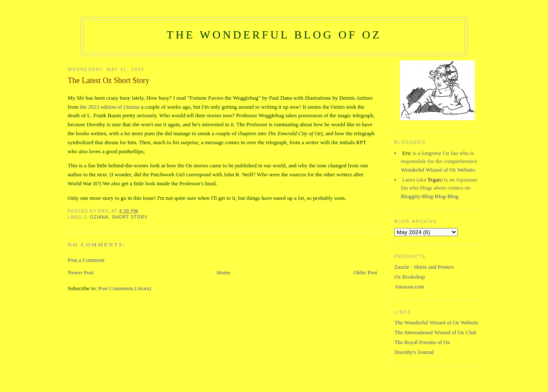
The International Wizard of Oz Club (435, 332)
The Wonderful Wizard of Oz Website (436, 322)
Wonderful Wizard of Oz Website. (438, 170)
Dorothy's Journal (414, 352)
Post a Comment (86, 260)
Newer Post (80, 272)
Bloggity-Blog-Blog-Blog (429, 196)
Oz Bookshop (410, 277)
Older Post (365, 272)
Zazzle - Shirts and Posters (424, 267)
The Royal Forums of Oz (422, 342)
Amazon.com (409, 287)
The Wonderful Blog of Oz (274, 35)
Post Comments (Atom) (125, 288)
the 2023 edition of (110, 107)
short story (130, 217)
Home (223, 272)
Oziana (99, 217)
